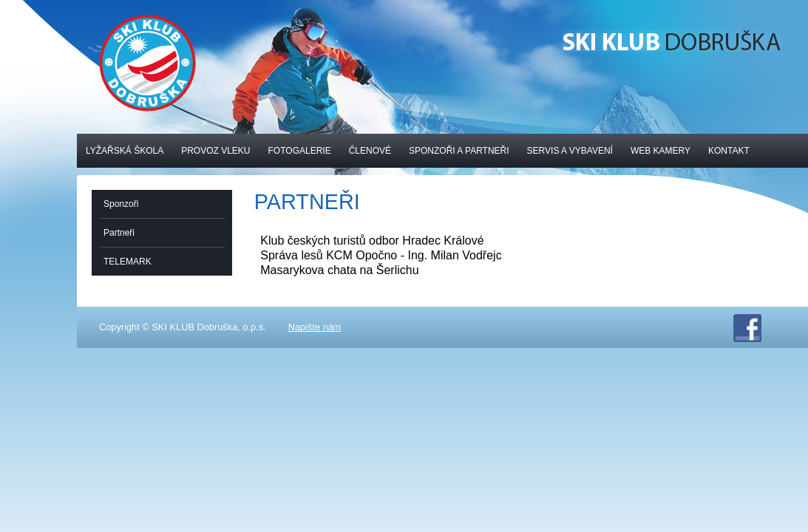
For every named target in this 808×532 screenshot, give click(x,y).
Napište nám (315, 327)
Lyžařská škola (125, 151)
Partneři (119, 233)
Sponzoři (121, 204)
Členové (370, 151)
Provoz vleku (215, 151)
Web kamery (661, 151)
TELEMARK (128, 262)
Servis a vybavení (570, 151)
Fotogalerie (300, 151)
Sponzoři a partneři (459, 151)
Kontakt (729, 151)
